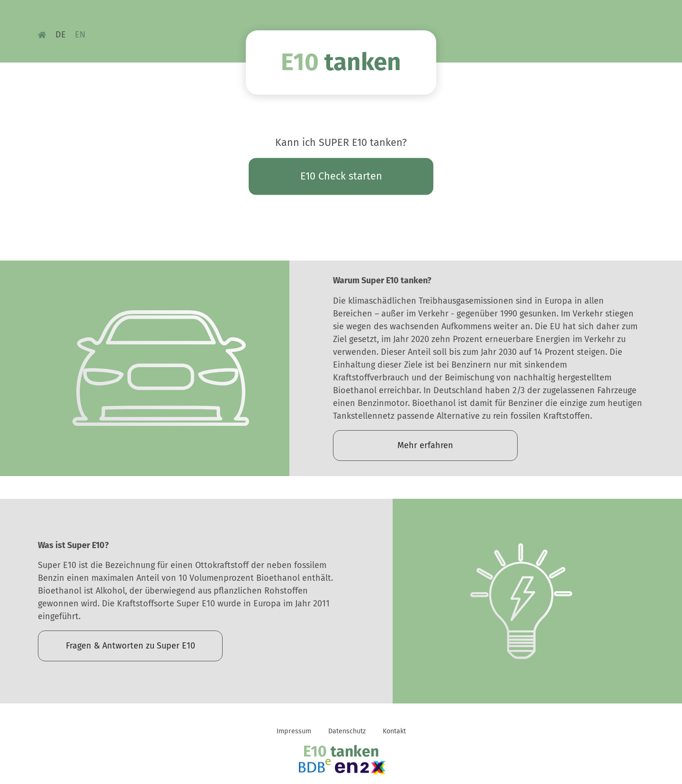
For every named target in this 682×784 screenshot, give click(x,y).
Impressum (294, 731)
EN (80, 35)
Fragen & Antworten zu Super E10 (130, 646)
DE (61, 35)
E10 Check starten (341, 176)
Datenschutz (347, 731)
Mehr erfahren (425, 445)
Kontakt (394, 731)
